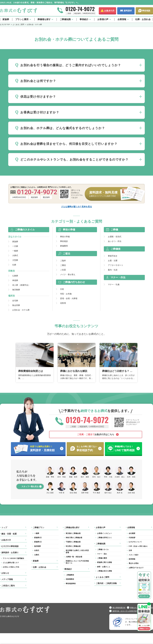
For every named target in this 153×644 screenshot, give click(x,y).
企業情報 (122, 19)
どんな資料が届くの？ (11, 563)
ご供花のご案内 (8, 586)
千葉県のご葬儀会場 (73, 542)
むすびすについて (135, 542)
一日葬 (15, 246)
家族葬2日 (38, 538)
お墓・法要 (113, 261)
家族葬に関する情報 (105, 562)
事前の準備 (65, 237)
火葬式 (15, 255)
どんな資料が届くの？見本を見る (77, 207)
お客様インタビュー (105, 533)
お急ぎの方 (109, 11)
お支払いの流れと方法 (11, 567)
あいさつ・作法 (115, 241)
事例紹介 (84, 19)
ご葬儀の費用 (102, 558)
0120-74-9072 (80, 9)
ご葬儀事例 (70, 575)
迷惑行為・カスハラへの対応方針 (125, 611)
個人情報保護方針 (119, 608)
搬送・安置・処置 (9, 534)
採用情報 (132, 559)
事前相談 (146, 11)
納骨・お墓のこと (104, 567)
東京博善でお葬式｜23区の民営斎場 (77, 551)
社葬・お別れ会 (143, 19)
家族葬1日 (38, 542)
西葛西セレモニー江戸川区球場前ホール (77, 562)
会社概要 (132, 533)
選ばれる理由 (134, 563)
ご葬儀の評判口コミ (105, 538)
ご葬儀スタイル (103, 549)
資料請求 (128, 11)
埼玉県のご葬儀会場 (73, 546)
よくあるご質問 (102, 577)
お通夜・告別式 (115, 237)
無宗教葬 (16, 290)
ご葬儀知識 (65, 19)
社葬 (14, 265)
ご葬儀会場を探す (72, 527)
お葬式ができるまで (136, 568)
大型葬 (15, 260)
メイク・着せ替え (68, 274)
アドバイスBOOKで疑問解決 (13, 558)
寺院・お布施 (66, 294)
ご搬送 (63, 265)
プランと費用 (22, 19)
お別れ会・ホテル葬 (21, 310)
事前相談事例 (71, 584)
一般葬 (15, 251)
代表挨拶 (132, 538)
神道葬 (15, 280)
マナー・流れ (102, 554)
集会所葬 (16, 305)
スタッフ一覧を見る (30, 486)
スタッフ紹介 (134, 555)
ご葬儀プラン (39, 527)
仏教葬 (15, 276)
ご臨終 (63, 261)
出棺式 (37, 550)
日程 (62, 289)
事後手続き (113, 256)
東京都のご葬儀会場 (73, 533)
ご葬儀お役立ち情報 (105, 571)
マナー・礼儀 (114, 284)
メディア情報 (7, 579)
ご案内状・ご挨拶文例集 (106, 583)
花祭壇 (63, 303)
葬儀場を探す (44, 19)
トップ (4, 527)
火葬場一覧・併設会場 (74, 557)
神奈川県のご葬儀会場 (74, 538)
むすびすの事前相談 (10, 546)
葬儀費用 (64, 246)
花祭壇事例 (70, 579)
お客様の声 (103, 19)
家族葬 (6, 19)
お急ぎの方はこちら (96, 434)
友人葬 (21, 285)
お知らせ (5, 573)
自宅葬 (15, 301)
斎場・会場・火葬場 (69, 298)
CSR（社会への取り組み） (139, 546)
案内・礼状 (113, 270)
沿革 (130, 550)
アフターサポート (116, 265)
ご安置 (63, 270)
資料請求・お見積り (10, 553)
